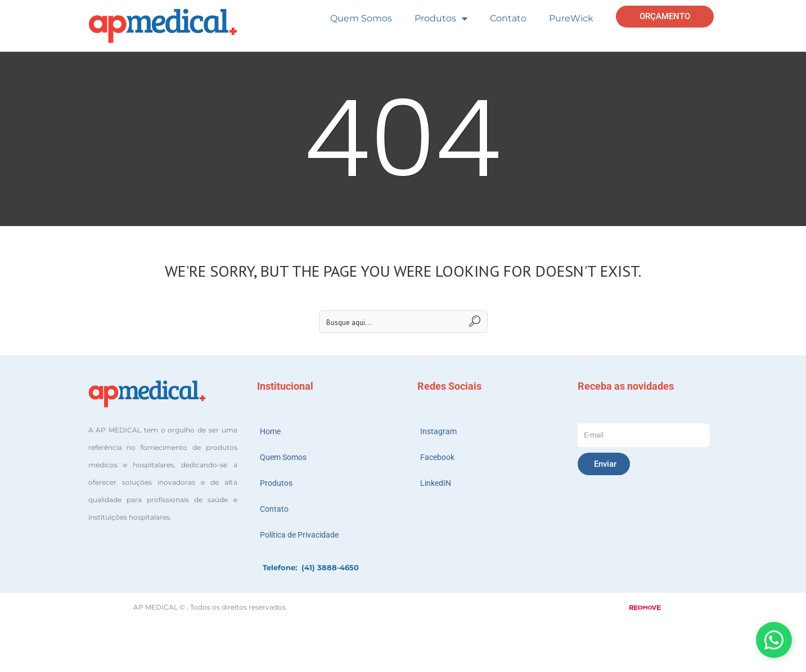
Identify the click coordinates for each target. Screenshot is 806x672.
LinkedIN (436, 483)
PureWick (571, 18)
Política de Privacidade (299, 535)
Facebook (437, 457)
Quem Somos (361, 18)
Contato (508, 18)
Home (270, 431)
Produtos (441, 19)
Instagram (438, 431)
